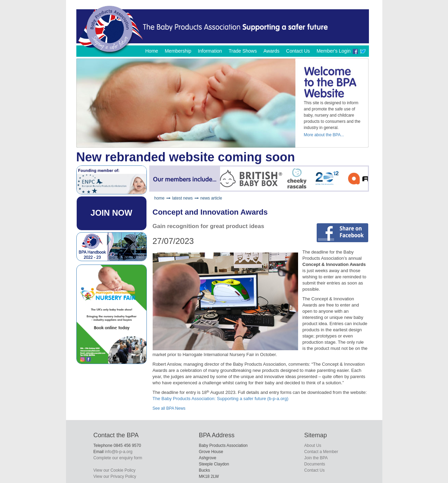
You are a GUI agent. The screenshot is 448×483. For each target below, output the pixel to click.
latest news (183, 198)
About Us (313, 446)
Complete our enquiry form (118, 458)
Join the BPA (316, 458)
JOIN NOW (111, 213)
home (160, 198)
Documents (315, 464)
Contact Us (298, 51)
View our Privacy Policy (115, 476)
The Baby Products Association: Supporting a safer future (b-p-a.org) (221, 399)
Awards (271, 51)
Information (210, 51)
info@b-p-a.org (119, 452)
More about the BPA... (324, 135)
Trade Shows (243, 51)
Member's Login (334, 51)
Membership (178, 51)
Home (151, 51)
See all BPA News (169, 408)
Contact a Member (321, 452)
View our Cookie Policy (115, 470)
